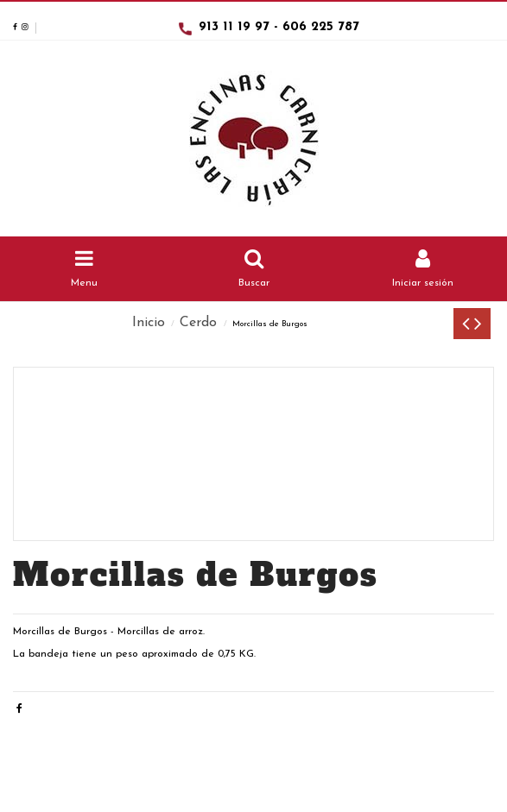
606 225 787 (321, 27)
